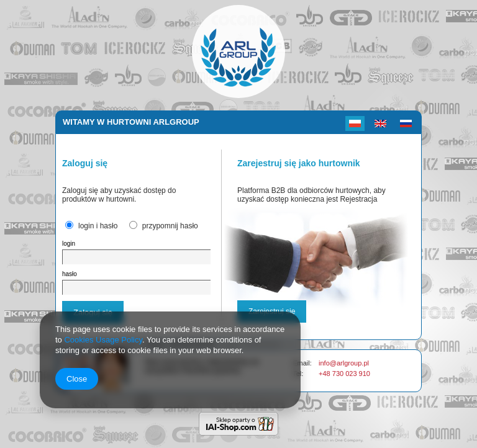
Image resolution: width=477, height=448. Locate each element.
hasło (70, 274)
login (69, 244)
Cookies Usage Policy (103, 340)
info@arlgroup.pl (344, 363)
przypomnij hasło (170, 226)
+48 (325, 374)
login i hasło (98, 226)
